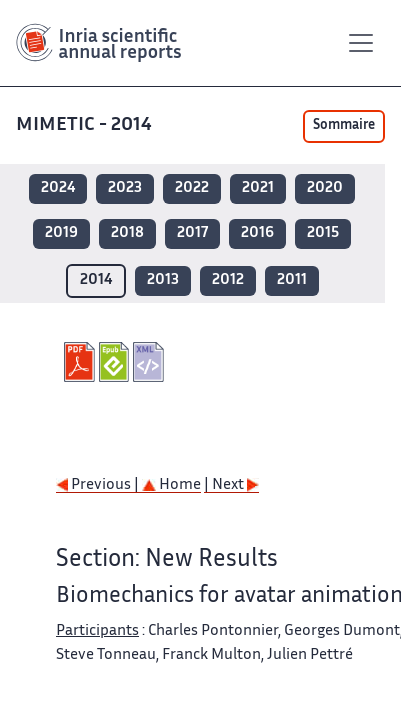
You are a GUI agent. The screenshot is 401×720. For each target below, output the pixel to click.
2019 (61, 233)
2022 (192, 188)
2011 (292, 280)
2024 (58, 188)
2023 (125, 188)
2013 (163, 280)
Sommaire (344, 126)
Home (171, 485)
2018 (127, 233)
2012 (228, 280)
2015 (323, 233)
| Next (231, 485)
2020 (325, 188)
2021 (258, 188)
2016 (257, 233)
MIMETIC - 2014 (84, 125)
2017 (192, 233)
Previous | (99, 485)
